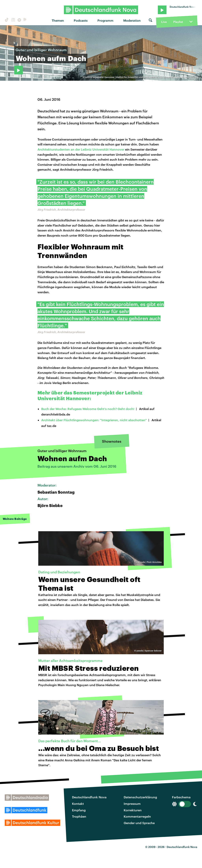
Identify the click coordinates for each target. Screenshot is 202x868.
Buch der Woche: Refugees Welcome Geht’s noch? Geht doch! (88, 409)
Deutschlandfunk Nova (89, 797)
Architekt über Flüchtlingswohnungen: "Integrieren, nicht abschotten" (94, 420)
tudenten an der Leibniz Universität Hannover (90, 149)
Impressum (132, 804)
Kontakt (78, 804)
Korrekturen (133, 810)
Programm (105, 20)
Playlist (178, 22)
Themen (58, 20)
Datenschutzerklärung (140, 797)
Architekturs (47, 149)
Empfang (79, 810)
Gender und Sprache (139, 823)
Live (164, 22)
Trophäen (79, 816)
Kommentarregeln (137, 816)
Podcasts (81, 20)
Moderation (132, 20)
